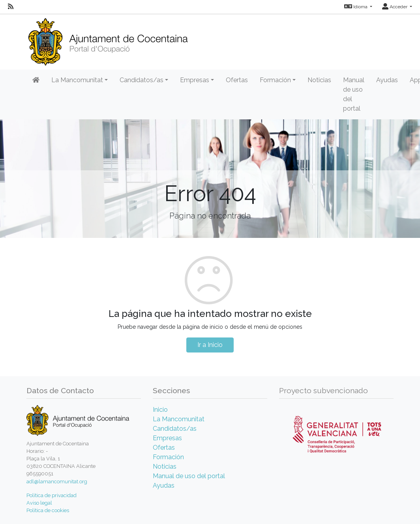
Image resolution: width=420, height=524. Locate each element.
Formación (168, 457)
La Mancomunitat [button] (77, 80)
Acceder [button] (395, 7)
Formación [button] (275, 80)
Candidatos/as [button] (142, 80)
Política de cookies (48, 510)
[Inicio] (108, 39)
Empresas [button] (195, 80)
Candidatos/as (175, 429)
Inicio (160, 410)
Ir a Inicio (210, 345)
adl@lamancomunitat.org (57, 482)
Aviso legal (39, 503)
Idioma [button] (356, 7)
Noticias (319, 80)
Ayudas (387, 80)
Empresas (167, 438)
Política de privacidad (52, 495)
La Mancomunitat (179, 419)
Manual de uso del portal (354, 94)
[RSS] (11, 7)
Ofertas (237, 80)
